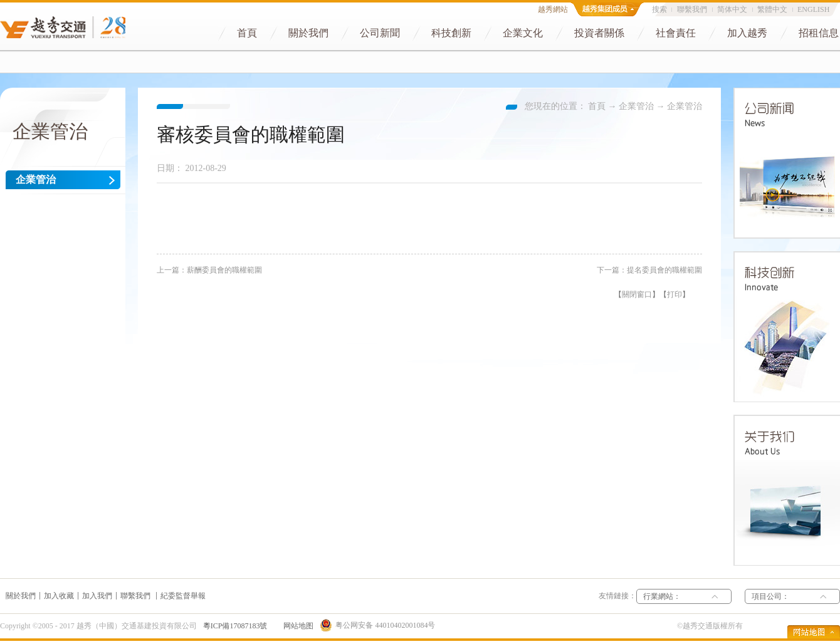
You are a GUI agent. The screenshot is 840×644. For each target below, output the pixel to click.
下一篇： (649, 270)
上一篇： (209, 270)
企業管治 (636, 106)
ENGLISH (813, 9)
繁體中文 (772, 9)
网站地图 (297, 626)
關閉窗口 (637, 294)
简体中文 (732, 9)
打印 (675, 294)
